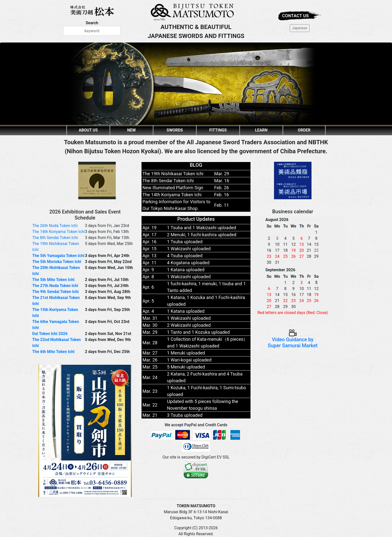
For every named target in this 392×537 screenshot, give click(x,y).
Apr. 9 (148, 270)
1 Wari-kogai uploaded (189, 360)
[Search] (92, 31)
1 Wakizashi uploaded (189, 249)
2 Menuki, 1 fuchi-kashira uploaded (202, 235)
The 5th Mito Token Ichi (53, 280)
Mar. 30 (150, 325)
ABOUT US (88, 130)
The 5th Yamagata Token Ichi (58, 256)
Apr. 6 (148, 287)
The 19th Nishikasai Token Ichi (173, 174)
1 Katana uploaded (186, 270)
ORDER (304, 130)
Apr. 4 (148, 311)
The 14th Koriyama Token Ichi (58, 232)
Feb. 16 (222, 195)
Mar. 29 (222, 174)
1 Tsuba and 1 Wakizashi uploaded (202, 228)
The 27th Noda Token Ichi (55, 286)
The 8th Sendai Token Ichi (55, 238)
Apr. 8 (148, 277)
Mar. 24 (150, 377)
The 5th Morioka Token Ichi (57, 262)
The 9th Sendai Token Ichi (55, 292)
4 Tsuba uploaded (185, 256)
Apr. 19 (149, 228)
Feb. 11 (222, 205)
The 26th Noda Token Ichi (55, 226)
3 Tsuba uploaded (185, 415)
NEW (131, 130)
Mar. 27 (150, 353)
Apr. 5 (148, 301)
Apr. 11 (149, 263)
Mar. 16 (222, 181)
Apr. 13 (149, 256)
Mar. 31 (150, 318)
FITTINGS (218, 130)
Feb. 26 (222, 188)
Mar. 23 (150, 391)
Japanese (300, 28)
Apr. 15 (149, 249)
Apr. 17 (149, 235)
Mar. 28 (150, 343)
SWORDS (175, 130)
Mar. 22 (150, 405)
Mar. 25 (150, 367)
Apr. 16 (149, 242)
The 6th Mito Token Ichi (53, 352)
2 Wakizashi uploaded (189, 325)
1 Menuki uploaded (186, 353)
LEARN (261, 130)
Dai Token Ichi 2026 (50, 334)
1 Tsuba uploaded (185, 242)
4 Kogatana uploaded (188, 263)
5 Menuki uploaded (186, 367)
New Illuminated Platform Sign (173, 188)
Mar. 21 (150, 415)
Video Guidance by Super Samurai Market (293, 339)
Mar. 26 (150, 360)
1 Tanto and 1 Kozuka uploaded (198, 332)
